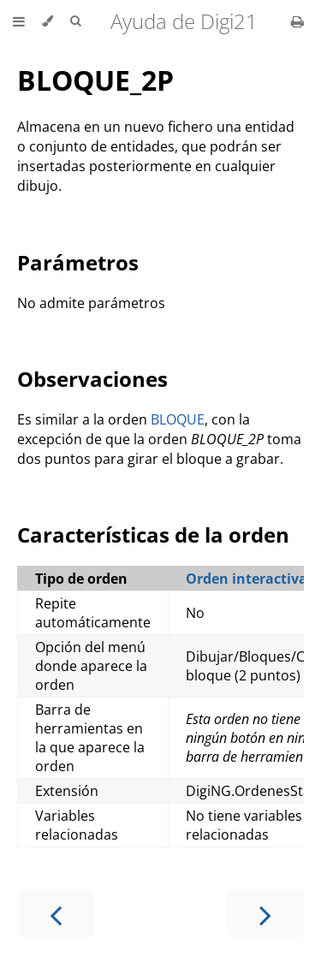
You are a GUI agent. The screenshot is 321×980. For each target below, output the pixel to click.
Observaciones (92, 379)
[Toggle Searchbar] (75, 21)
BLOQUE (178, 419)
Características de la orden (153, 535)
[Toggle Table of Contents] (19, 21)
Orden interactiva (247, 579)
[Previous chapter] (56, 914)
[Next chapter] (265, 914)
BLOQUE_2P (95, 80)
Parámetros (78, 262)
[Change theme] (48, 21)
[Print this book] (297, 21)
